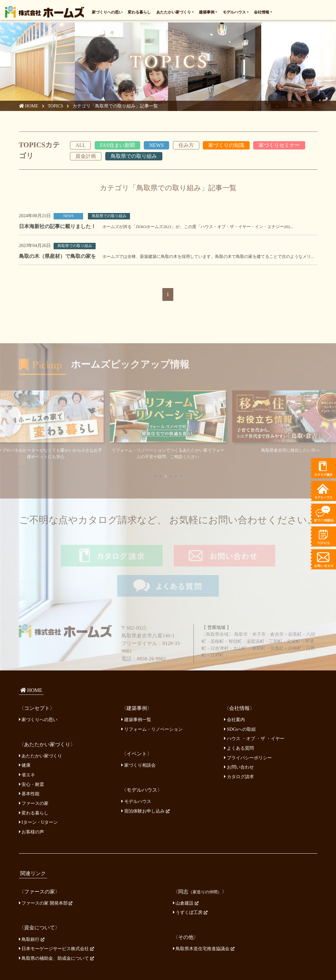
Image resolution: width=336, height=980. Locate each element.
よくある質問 (239, 717)
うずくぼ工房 (190, 882)
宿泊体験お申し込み (145, 780)
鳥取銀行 (32, 908)
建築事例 (207, 11)
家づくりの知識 (226, 146)
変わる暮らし (139, 11)
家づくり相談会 (138, 734)
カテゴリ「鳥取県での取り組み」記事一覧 (116, 107)
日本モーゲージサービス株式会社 (56, 917)
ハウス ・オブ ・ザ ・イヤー (254, 708)
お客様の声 (32, 801)
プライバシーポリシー (248, 727)
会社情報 (262, 11)
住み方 (186, 146)
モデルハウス (234, 11)
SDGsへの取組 (240, 698)
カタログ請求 (239, 746)
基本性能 (29, 763)
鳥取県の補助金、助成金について (56, 927)
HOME (29, 107)
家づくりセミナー (279, 146)
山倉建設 (186, 872)
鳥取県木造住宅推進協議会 (204, 918)
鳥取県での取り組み (134, 157)
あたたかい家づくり (174, 11)
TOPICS (56, 107)
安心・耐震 (32, 753)
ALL (80, 146)
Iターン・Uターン (39, 791)
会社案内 (234, 688)
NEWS (156, 146)
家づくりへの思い (107, 11)
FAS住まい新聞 (117, 146)
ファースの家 (34, 772)
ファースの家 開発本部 (46, 872)
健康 (25, 734)
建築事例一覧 (136, 688)
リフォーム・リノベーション (152, 698)
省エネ (27, 744)
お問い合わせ (239, 736)
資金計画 (86, 157)
